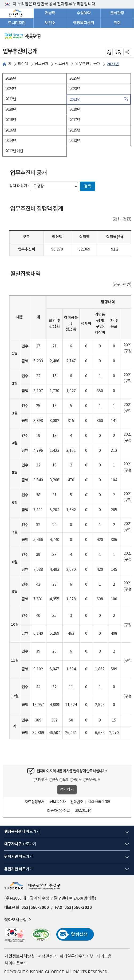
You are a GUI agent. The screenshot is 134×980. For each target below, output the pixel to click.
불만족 (77, 780)
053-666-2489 (99, 802)
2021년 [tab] (75, 99)
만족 (55, 780)
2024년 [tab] (11, 89)
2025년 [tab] (75, 79)
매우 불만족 (93, 780)
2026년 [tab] (11, 79)
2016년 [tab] (11, 130)
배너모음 (104, 956)
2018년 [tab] (11, 120)
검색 (88, 186)
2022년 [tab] (11, 99)
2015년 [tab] (75, 130)
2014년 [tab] (11, 141)
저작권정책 (47, 956)
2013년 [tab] (75, 141)
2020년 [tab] (11, 110)
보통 (65, 780)
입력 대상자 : (19, 186)
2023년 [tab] (75, 89)
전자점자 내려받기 (109, 52)
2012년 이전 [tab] (14, 151)
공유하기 (127, 52)
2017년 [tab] (75, 120)
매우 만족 (42, 780)
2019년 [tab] (75, 110)
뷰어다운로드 (16, 963)
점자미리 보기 (118, 52)
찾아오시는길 (18, 919)
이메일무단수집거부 (77, 956)
